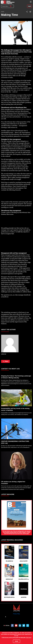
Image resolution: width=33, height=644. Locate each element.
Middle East (9, 572)
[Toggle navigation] (31, 2)
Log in (29, 6)
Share (5, 361)
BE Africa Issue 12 (24, 572)
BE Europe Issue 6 (9, 590)
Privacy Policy (16, 614)
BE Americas (9, 554)
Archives (24, 590)
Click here (29, 637)
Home (3, 12)
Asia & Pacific (24, 554)
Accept (16, 641)
